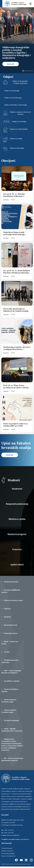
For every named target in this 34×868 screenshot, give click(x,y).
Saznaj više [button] (11, 64)
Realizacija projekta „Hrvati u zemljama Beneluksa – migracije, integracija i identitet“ (17, 350)
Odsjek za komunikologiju (13, 98)
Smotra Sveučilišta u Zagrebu (10, 690)
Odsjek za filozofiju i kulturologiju (16, 105)
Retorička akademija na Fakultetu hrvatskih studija (16, 310)
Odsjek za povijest (16, 139)
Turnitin (5, 652)
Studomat (17, 489)
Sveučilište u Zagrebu (10, 681)
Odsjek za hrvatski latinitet (19, 129)
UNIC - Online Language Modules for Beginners (11, 672)
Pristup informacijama (8, 853)
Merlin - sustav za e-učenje (10, 643)
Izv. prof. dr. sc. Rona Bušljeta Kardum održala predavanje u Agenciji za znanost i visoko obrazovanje (17, 274)
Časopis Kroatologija (10, 720)
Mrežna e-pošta (17, 519)
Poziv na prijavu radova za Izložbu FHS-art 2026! (15, 425)
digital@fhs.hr (25, 839)
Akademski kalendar (10, 582)
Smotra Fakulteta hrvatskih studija (9, 701)
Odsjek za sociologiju (19, 122)
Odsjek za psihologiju (17, 148)
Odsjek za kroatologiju (12, 91)
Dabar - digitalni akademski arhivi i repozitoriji (12, 730)
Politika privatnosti (7, 851)
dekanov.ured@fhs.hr (13, 835)
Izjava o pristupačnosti (8, 856)
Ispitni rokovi (17, 565)
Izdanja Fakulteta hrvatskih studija (9, 711)
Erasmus (17, 549)
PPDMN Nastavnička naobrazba (10, 661)
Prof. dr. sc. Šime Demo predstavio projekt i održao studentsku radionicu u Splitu (16, 389)
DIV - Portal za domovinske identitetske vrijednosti (12, 759)
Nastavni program (17, 534)
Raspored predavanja (17, 504)
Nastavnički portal (9, 625)
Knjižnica (6, 609)
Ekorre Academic (15, 867)
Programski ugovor (9, 633)
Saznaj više (6, 200)
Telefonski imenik (7, 848)
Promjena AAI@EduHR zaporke (11, 591)
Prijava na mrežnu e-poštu (12, 600)
